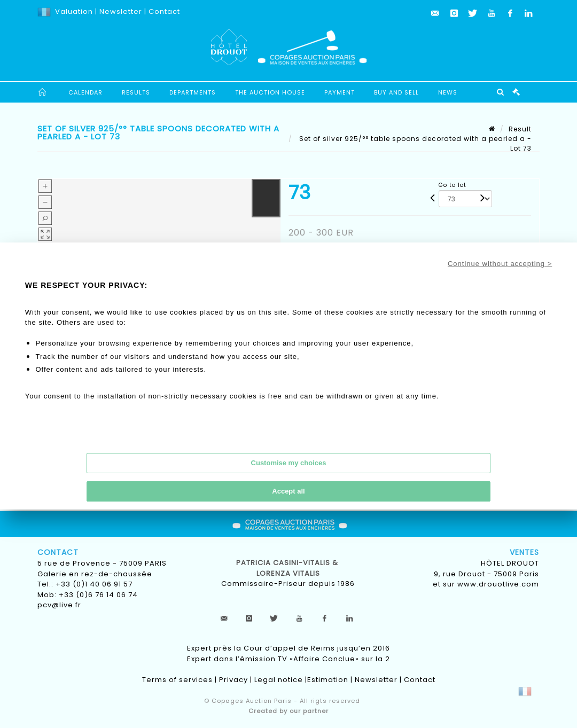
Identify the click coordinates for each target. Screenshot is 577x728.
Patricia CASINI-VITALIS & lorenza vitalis (288, 568)
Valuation (74, 11)
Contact (164, 11)
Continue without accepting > (500, 264)
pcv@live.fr (59, 605)
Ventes (524, 552)
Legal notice (279, 680)
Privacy (233, 680)
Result (520, 129)
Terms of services (177, 680)
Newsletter (120, 11)
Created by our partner (288, 711)
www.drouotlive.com (498, 584)
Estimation (328, 680)
